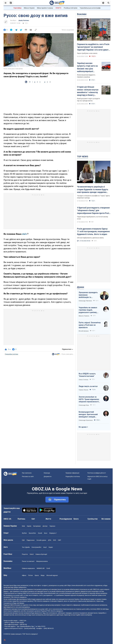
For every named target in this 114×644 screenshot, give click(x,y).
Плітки (30, 575)
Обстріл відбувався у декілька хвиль (90, 238)
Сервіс (51, 547)
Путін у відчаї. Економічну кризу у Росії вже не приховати (90, 325)
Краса (37, 575)
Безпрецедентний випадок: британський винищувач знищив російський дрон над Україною (88, 414)
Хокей (40, 533)
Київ (23, 526)
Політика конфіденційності (97, 473)
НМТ (60, 540)
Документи (48, 476)
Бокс (46, 533)
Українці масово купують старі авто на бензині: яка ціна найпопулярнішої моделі (87, 67)
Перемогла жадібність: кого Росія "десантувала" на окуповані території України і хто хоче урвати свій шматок (93, 47)
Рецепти (25, 554)
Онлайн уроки (41, 540)
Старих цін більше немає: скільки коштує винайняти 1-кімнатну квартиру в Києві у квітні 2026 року (88, 91)
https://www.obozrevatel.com (77, 585)
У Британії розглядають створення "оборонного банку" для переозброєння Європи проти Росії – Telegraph (93, 211)
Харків (29, 526)
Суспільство (93, 519)
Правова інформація (72, 473)
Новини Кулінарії (41, 554)
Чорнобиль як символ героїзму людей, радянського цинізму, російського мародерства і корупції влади (90, 310)
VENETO (58, 8)
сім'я (24, 234)
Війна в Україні (29, 8)
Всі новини (106, 519)
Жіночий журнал (52, 575)
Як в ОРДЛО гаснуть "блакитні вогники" (87, 375)
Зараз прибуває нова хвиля (87, 53)
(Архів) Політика (24, 20)
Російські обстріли (71, 8)
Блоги (76, 519)
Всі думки (83, 427)
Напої (32, 554)
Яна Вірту (13, 20)
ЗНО (55, 540)
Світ (33, 519)
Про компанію (27, 473)
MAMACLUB (41, 568)
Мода (43, 575)
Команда (47, 473)
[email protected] (30, 628)
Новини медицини (28, 568)
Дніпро (45, 526)
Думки (80, 287)
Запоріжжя (37, 526)
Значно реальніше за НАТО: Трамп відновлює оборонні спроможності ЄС (89, 399)
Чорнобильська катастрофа (90, 8)
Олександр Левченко (85, 301)
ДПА (50, 540)
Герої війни (17, 8)
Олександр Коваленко (86, 420)
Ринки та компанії (28, 561)
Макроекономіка (42, 561)
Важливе (82, 14)
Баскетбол (32, 533)
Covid (48, 568)
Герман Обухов (83, 390)
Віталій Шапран (84, 331)
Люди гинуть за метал (88, 386)
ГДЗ (23, 540)
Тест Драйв (26, 547)
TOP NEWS (83, 156)
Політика (21, 519)
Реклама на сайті (28, 476)
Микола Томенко (84, 316)
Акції (45, 547)
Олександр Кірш (84, 405)
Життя (48, 519)
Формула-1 (53, 533)
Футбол (24, 533)
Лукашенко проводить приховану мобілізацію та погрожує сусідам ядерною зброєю (88, 295)
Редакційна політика (11, 354)
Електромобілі (36, 547)
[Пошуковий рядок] (108, 3)
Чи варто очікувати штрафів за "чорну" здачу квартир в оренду (93, 197)
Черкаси (52, 526)
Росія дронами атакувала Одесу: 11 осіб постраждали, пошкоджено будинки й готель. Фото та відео (93, 231)
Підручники (31, 540)
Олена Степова (83, 380)
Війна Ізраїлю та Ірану (45, 8)
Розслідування (66, 519)
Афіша (24, 575)
